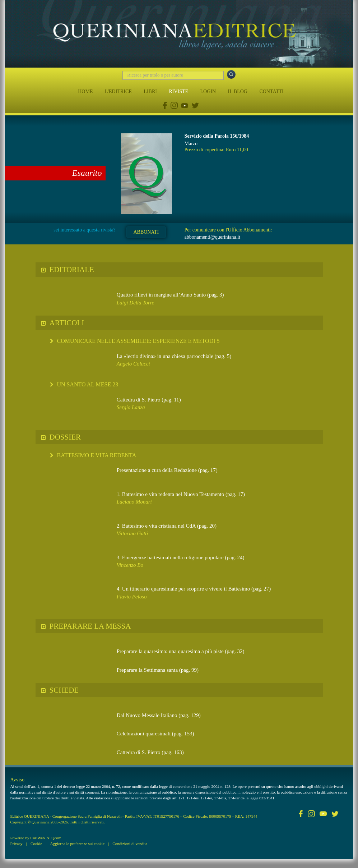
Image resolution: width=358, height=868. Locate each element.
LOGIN (208, 91)
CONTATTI (271, 91)
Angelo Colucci (133, 364)
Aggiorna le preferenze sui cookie (78, 844)
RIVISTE (178, 91)
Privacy (17, 844)
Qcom (56, 838)
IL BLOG (238, 91)
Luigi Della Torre (136, 303)
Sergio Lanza (131, 407)
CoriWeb (37, 838)
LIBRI (150, 91)
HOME (85, 91)
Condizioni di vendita (130, 844)
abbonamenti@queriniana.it (212, 237)
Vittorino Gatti (132, 533)
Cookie (36, 844)
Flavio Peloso (132, 597)
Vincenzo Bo (130, 565)
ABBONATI (146, 232)
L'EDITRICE (118, 91)
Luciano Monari (134, 502)
